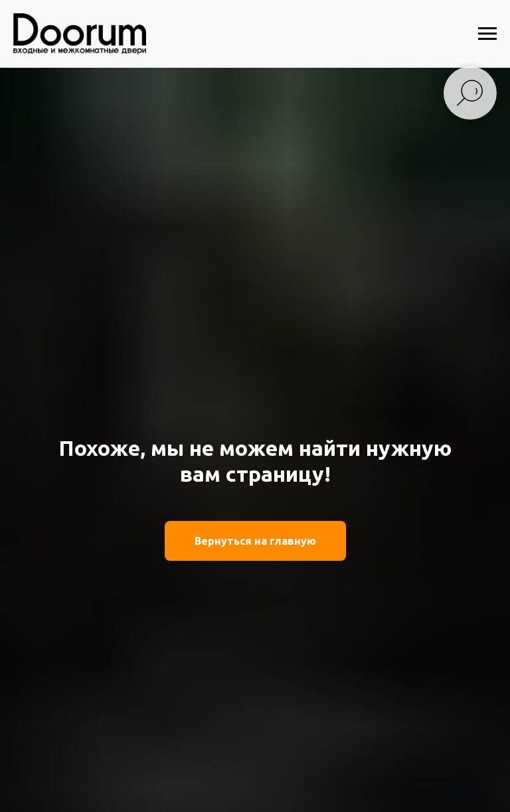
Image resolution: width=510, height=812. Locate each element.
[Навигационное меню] (487, 34)
